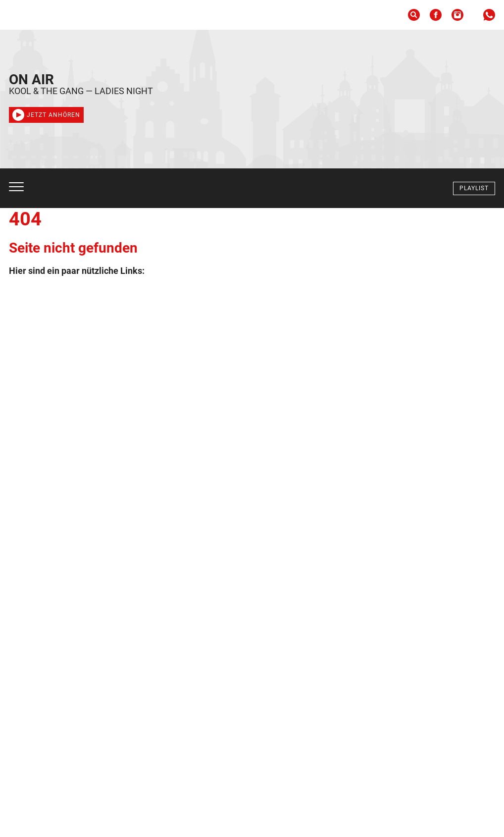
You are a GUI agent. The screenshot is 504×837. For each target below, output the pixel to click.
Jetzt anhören (46, 115)
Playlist (474, 188)
